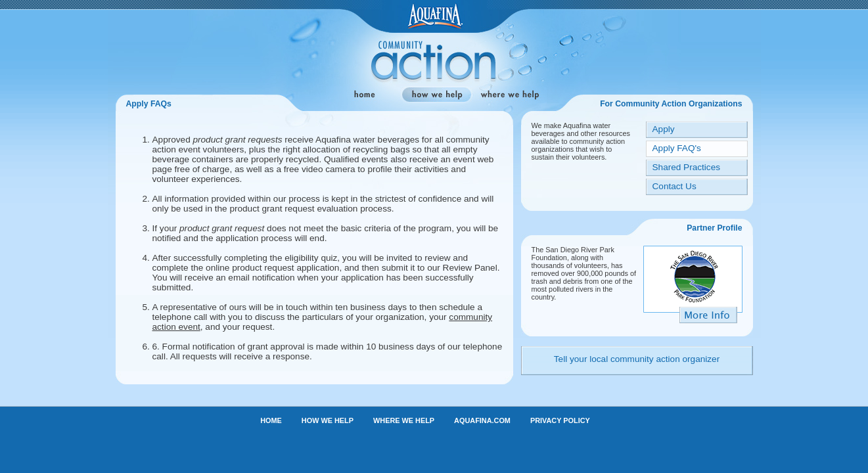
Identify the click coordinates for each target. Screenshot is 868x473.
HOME (271, 420)
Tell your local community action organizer (637, 359)
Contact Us (674, 186)
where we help (510, 95)
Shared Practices (687, 167)
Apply (664, 129)
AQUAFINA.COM (482, 420)
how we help (436, 95)
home (363, 95)
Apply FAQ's (677, 148)
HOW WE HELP (328, 420)
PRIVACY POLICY (560, 420)
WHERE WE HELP (404, 420)
